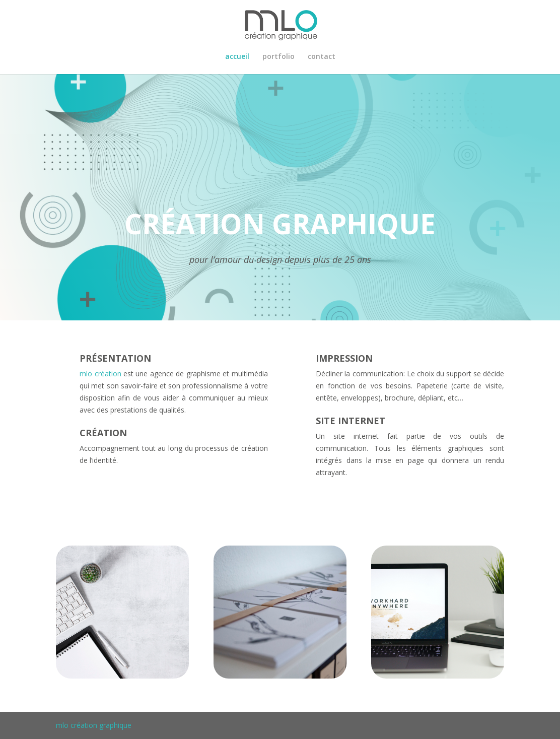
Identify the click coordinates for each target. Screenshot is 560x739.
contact (322, 57)
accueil (237, 57)
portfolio (278, 57)
